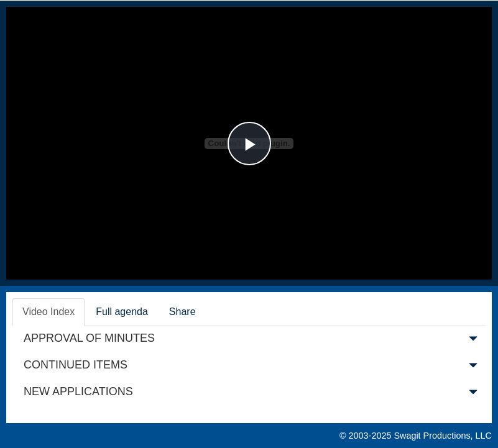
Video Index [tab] (48, 312)
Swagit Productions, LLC (443, 436)
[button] (473, 341)
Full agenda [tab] (122, 312)
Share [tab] (182, 312)
